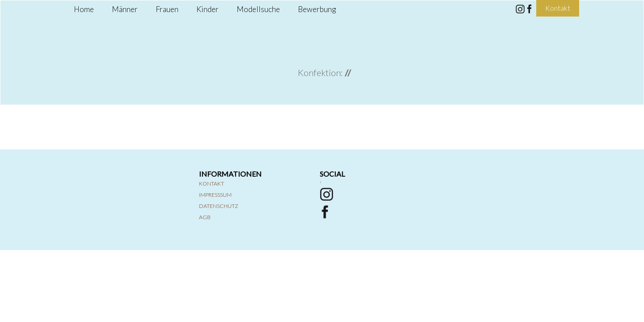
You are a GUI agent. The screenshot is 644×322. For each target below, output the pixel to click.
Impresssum (215, 195)
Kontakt (212, 184)
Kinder (208, 9)
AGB (205, 217)
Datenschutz (219, 206)
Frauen (167, 9)
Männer (125, 9)
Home (84, 9)
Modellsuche (258, 9)
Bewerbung (317, 9)
